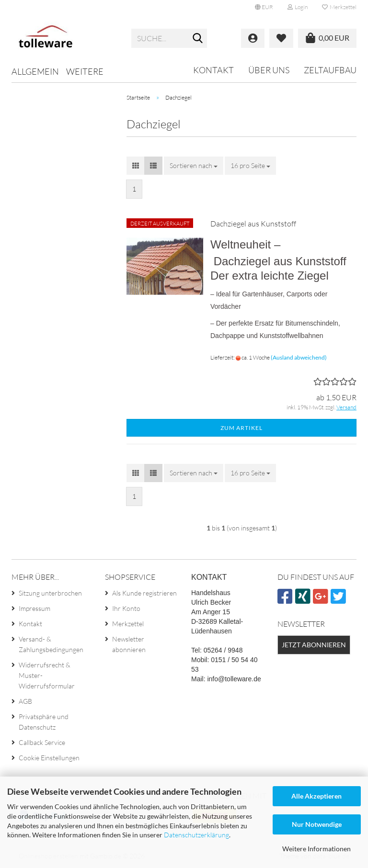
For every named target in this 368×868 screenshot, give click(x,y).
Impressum (34, 608)
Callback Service (42, 742)
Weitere (85, 71)
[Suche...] (198, 39)
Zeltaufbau (330, 70)
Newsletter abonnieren (129, 644)
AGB (25, 701)
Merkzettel (339, 7)
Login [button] (298, 7)
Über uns (269, 70)
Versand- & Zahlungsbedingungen (51, 644)
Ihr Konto (126, 608)
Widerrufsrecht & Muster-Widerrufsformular (47, 675)
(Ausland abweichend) (299, 357)
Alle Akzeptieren (316, 796)
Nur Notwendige (317, 824)
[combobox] (194, 166)
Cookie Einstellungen (49, 758)
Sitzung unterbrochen (50, 593)
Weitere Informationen (316, 849)
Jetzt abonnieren (314, 645)
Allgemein (35, 71)
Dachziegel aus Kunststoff (253, 224)
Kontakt (213, 70)
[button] (264, 7)
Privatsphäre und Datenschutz (44, 722)
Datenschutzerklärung (196, 835)
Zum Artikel (241, 428)
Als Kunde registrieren (144, 593)
